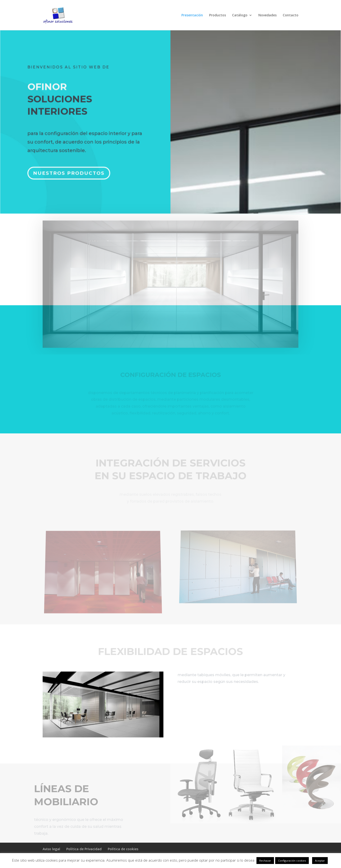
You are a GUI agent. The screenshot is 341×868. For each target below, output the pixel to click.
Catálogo (240, 15)
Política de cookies (123, 849)
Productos (218, 15)
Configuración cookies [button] (292, 861)
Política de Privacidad (84, 849)
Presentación (192, 15)
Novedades (267, 15)
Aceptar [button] (320, 861)
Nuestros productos (70, 170)
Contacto (291, 15)
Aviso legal (51, 849)
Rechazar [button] (265, 861)
